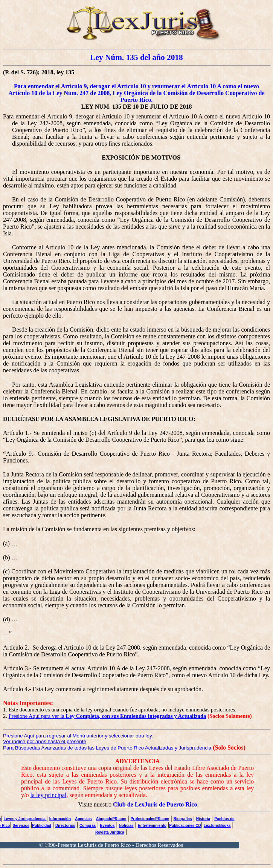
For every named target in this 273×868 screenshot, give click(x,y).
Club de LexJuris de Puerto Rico (155, 804)
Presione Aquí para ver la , (108, 716)
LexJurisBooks (217, 826)
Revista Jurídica (110, 832)
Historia (203, 819)
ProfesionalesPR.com (150, 819)
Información (60, 819)
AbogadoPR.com (111, 819)
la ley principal (48, 795)
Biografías (183, 819)
